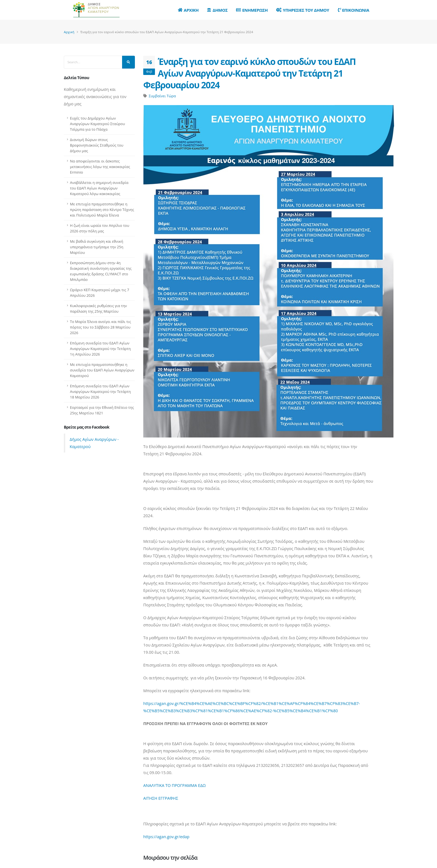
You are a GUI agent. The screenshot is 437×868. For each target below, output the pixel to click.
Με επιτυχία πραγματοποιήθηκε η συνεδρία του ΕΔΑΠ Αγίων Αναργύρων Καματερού (102, 370)
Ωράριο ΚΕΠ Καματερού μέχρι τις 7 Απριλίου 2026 (99, 293)
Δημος (217, 10)
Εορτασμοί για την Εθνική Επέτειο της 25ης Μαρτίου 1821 (102, 410)
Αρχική (69, 32)
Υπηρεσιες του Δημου (303, 10)
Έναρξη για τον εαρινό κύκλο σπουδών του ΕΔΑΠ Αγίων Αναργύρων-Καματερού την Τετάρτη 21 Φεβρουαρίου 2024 (249, 73)
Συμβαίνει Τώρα (162, 96)
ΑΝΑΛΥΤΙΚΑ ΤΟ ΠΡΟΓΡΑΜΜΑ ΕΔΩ (174, 785)
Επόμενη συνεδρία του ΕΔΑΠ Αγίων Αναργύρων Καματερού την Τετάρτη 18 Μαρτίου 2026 (100, 392)
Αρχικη (188, 10)
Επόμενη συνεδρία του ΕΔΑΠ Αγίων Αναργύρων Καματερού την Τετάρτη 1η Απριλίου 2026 (100, 349)
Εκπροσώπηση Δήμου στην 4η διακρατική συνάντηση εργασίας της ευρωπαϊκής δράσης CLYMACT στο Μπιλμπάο (101, 271)
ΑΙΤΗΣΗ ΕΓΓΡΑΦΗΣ (161, 798)
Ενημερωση (252, 10)
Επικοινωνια (354, 10)
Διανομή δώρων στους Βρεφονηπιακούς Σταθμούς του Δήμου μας (97, 145)
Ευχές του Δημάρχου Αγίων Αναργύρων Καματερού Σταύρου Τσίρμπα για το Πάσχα (97, 124)
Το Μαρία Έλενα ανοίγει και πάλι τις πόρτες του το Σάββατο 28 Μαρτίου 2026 (100, 327)
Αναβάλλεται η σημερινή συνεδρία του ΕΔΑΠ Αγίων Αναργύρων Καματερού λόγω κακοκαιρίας (99, 188)
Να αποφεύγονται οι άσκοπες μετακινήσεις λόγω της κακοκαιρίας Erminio (100, 167)
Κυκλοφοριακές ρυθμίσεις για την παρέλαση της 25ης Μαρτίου (98, 308)
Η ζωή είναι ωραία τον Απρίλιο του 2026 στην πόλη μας (100, 228)
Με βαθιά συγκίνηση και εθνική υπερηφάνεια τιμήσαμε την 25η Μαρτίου (97, 247)
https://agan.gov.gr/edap (166, 837)
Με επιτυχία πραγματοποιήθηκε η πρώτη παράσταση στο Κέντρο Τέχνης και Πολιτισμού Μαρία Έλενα (102, 210)
